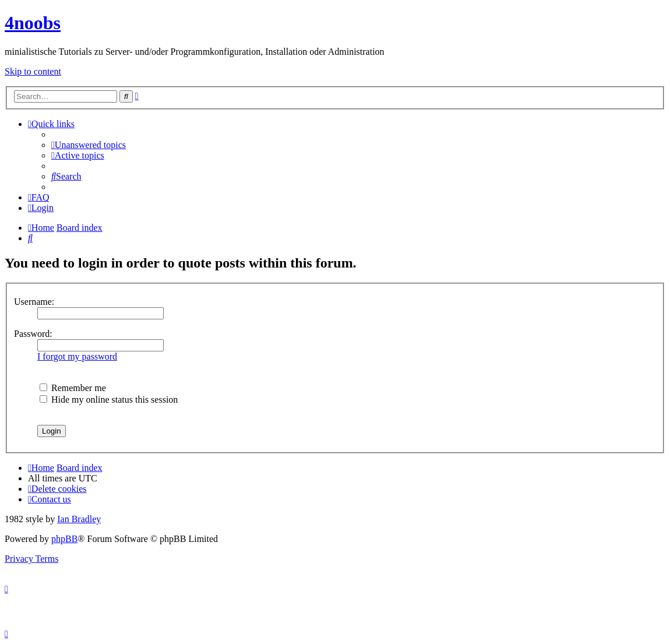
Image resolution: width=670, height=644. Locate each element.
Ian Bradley (79, 519)
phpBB (64, 539)
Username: (34, 302)
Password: (33, 334)
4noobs (33, 23)
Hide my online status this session (109, 400)
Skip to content (33, 71)
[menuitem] (89, 145)
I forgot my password (77, 356)
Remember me (73, 388)
